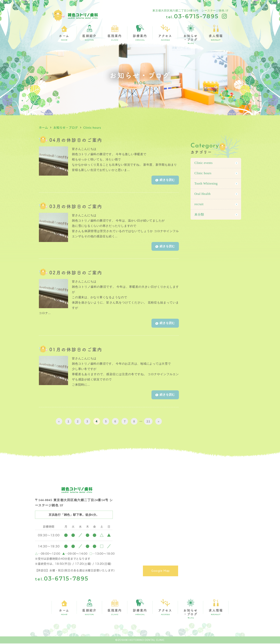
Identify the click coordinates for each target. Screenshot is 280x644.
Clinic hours (92, 127)
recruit (199, 204)
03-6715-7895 (192, 16)
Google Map (163, 570)
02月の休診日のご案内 (76, 273)
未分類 (199, 214)
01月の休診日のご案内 (76, 350)
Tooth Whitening (206, 183)
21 (148, 422)
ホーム (43, 127)
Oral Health (203, 194)
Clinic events (204, 163)
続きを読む (165, 180)
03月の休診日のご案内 (76, 206)
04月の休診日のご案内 (76, 140)
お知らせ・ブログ (66, 127)
